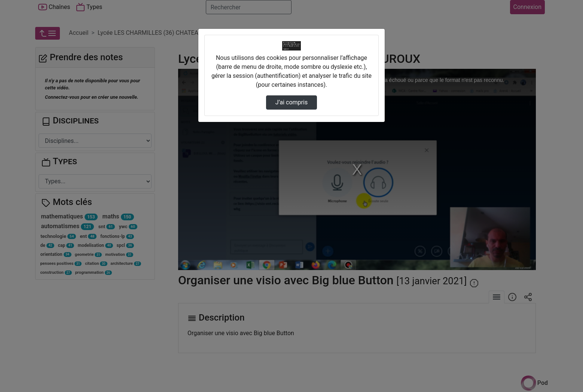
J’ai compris (291, 102)
